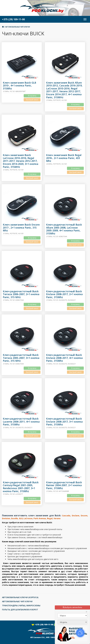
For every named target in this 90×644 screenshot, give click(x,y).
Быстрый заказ (32, 100)
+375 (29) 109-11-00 (45, 625)
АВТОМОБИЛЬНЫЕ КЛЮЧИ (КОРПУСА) (20, 597)
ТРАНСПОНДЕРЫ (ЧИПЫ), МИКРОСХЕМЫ (21, 605)
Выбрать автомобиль (72, 607)
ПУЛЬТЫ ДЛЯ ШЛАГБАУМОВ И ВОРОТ (20, 610)
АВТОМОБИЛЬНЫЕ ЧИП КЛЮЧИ (18, 27)
